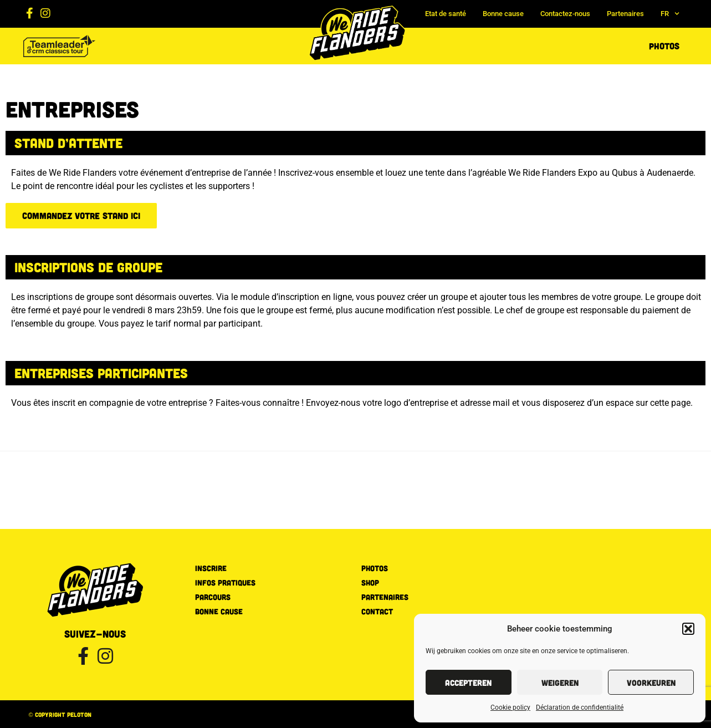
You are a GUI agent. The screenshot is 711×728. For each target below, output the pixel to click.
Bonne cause (503, 14)
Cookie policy (510, 707)
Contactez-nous (565, 14)
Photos (664, 46)
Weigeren (560, 683)
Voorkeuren (651, 683)
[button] (688, 629)
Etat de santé (446, 14)
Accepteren (468, 683)
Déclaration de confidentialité (580, 707)
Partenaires (625, 14)
